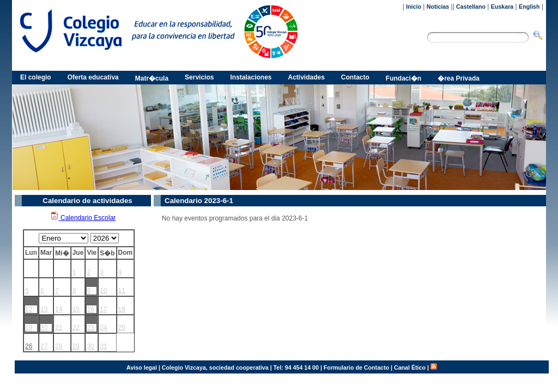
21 (59, 328)
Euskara (502, 7)
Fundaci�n (404, 78)
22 (76, 328)
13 (44, 309)
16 (90, 309)
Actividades (307, 77)
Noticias (438, 7)
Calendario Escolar (83, 218)
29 (76, 346)
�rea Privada (459, 78)
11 (122, 291)
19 (29, 328)
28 (59, 346)
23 (90, 328)
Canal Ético (410, 367)
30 (90, 346)
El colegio (36, 77)
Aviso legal (142, 367)
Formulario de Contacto (356, 367)
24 (103, 328)
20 (44, 328)
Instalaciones (251, 77)
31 (103, 346)
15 (76, 309)
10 (103, 291)
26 (29, 346)
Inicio (414, 7)
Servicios (199, 77)
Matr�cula (152, 78)
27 (44, 346)
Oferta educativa (93, 77)
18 (122, 309)
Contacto (355, 77)
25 (122, 328)
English (529, 7)
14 (59, 309)
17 (103, 309)
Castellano (471, 7)
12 (29, 309)
